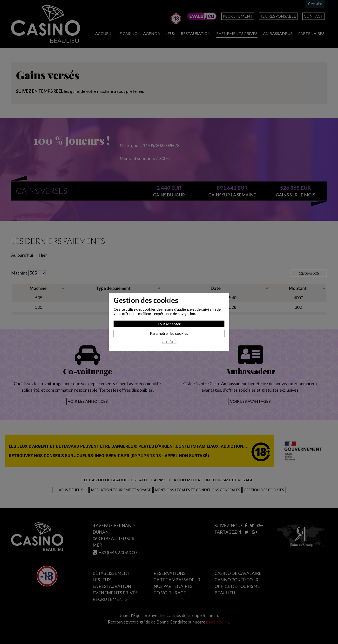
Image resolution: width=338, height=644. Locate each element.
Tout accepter (169, 324)
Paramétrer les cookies (169, 333)
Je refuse (169, 342)
